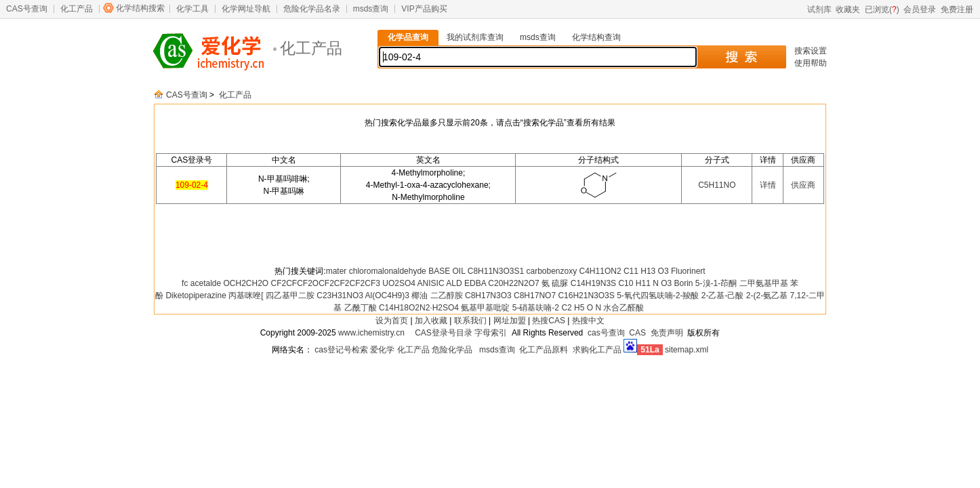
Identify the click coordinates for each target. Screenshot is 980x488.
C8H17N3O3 (488, 296)
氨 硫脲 (555, 283)
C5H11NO (717, 185)
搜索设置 (811, 51)
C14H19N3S (593, 283)
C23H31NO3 (340, 296)
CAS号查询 (27, 9)
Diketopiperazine (196, 296)
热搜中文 (588, 321)
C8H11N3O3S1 (496, 271)
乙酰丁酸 (361, 308)
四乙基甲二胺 (290, 296)
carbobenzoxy (551, 271)
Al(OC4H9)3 (387, 296)
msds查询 (371, 9)
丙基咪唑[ (246, 296)
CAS (637, 333)
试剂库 (819, 9)
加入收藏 (431, 321)
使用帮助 (811, 63)
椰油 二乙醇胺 (437, 296)
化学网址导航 (246, 9)
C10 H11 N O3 (645, 283)
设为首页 (392, 321)
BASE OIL (447, 271)
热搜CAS (549, 321)
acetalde (206, 283)
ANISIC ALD (440, 283)
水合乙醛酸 (624, 308)
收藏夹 (848, 9)
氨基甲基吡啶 (485, 308)
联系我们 (470, 321)
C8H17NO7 (535, 296)
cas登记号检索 (341, 350)
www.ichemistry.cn (371, 333)
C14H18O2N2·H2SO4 (419, 308)
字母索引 (491, 333)
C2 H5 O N (581, 308)
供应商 (803, 185)
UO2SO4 (399, 283)
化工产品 (77, 9)
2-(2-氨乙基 (767, 296)
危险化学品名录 (312, 9)
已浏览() (882, 9)
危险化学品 (452, 350)
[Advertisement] (490, 235)
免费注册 (957, 9)
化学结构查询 (596, 37)
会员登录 (920, 9)
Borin (684, 283)
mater (336, 271)
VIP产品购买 (424, 9)
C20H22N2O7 (513, 283)
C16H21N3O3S (586, 296)
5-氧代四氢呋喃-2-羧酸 (658, 296)
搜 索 (741, 57)
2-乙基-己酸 (723, 296)
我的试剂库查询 (475, 37)
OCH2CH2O (246, 283)
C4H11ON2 (600, 271)
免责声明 (667, 333)
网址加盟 (510, 321)
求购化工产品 (597, 350)
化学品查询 (408, 37)
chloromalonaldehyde (388, 271)
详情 (768, 185)
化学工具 (192, 9)
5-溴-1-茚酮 (716, 283)
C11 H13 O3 (646, 271)
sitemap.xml (687, 350)
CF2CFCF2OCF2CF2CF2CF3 (326, 283)
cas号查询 (606, 333)
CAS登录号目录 (444, 333)
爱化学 (382, 350)
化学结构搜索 (140, 8)
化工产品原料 (544, 350)
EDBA (475, 283)
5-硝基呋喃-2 (536, 308)
